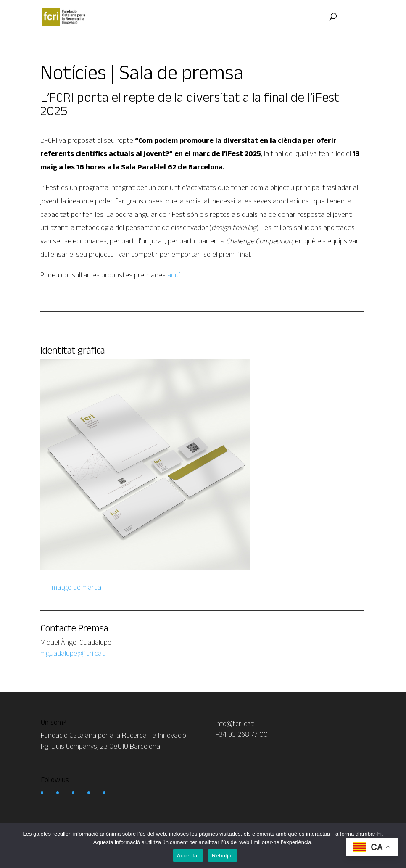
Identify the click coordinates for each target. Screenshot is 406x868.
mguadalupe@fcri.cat (72, 653)
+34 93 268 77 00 (241, 734)
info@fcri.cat (235, 723)
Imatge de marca (75, 587)
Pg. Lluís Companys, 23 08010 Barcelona (100, 746)
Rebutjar (223, 856)
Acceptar (188, 856)
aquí (174, 275)
